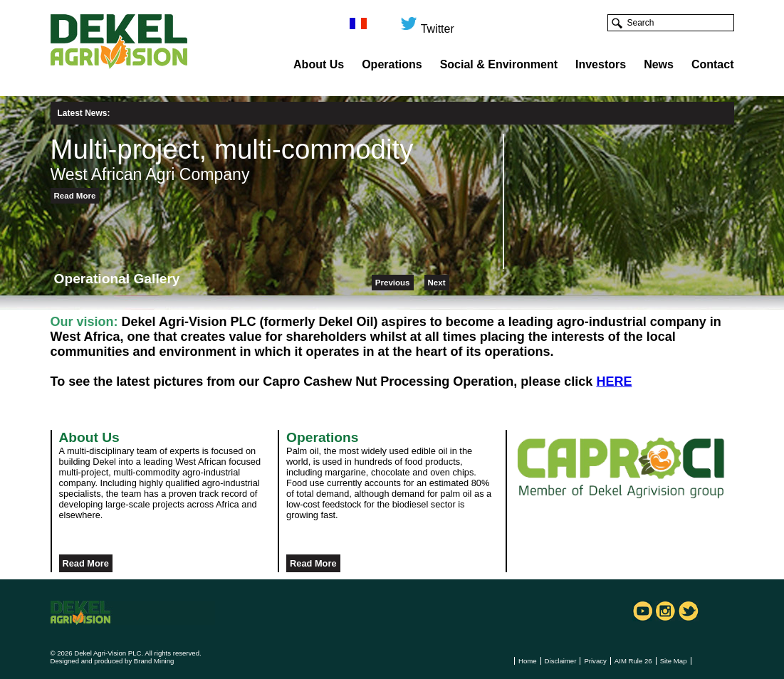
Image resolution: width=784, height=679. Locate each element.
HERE (614, 381)
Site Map (674, 661)
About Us (319, 64)
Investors (601, 64)
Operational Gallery (117, 279)
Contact (713, 64)
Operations (392, 64)
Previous (393, 283)
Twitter (427, 23)
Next (437, 283)
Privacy (595, 661)
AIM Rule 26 (633, 661)
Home (528, 661)
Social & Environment (499, 64)
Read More (75, 196)
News (659, 64)
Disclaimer (561, 661)
